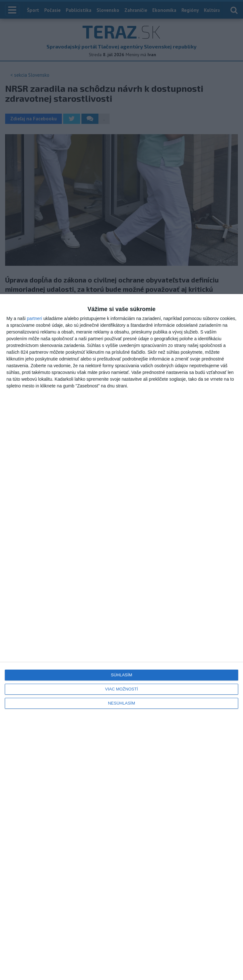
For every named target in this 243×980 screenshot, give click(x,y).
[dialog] (122, 637)
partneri (34, 318)
